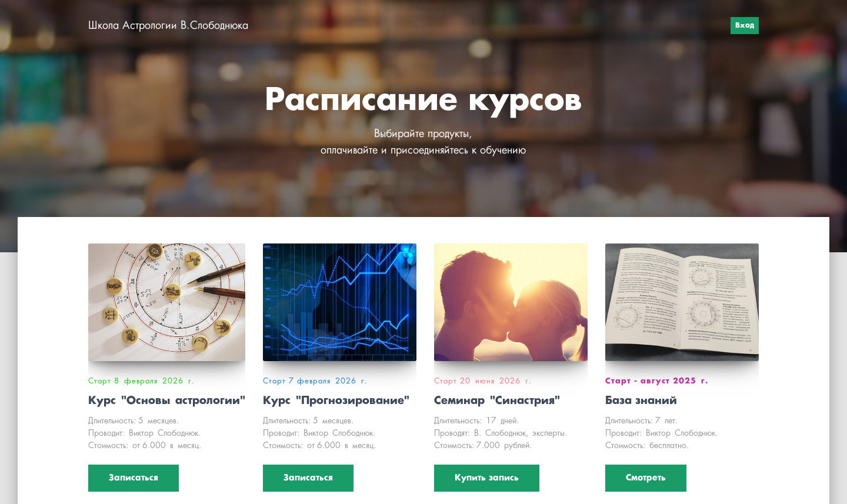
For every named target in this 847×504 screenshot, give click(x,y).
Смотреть (646, 478)
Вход (745, 26)
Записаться (134, 478)
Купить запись (487, 478)
